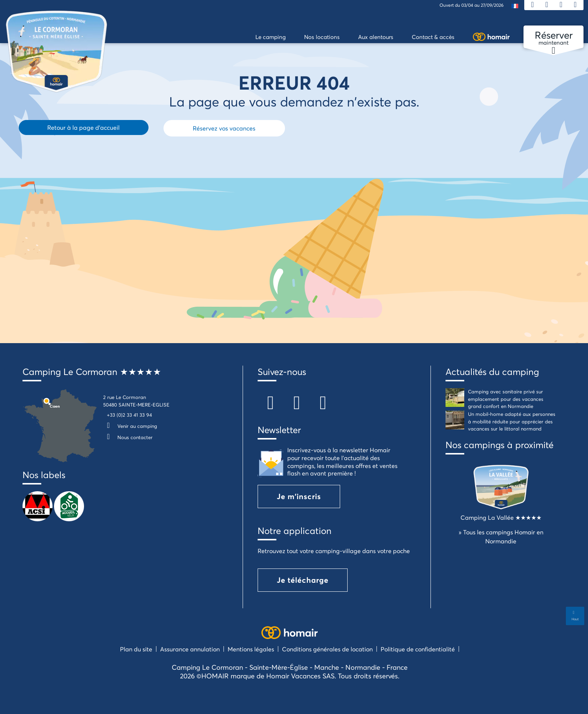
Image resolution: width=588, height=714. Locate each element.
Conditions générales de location (327, 649)
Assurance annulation (190, 649)
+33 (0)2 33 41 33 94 (129, 415)
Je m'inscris (299, 496)
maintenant (553, 38)
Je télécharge (303, 580)
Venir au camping (130, 426)
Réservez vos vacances (224, 128)
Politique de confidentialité (418, 649)
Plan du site (136, 649)
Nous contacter (128, 437)
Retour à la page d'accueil (83, 127)
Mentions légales (251, 649)
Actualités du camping (492, 372)
